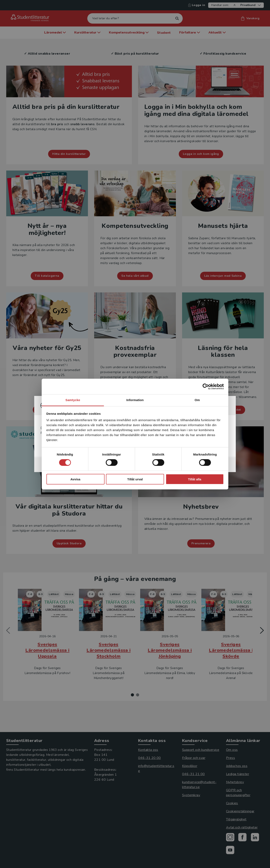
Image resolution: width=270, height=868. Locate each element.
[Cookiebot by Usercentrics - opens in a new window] (206, 386)
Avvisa (75, 479)
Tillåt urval (135, 479)
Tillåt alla (195, 479)
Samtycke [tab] (73, 400)
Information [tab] (135, 400)
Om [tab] (197, 400)
